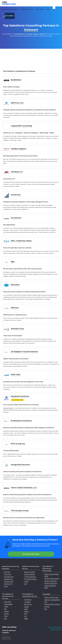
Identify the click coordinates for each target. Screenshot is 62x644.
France (6, 616)
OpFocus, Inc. (17, 103)
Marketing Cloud (8, 579)
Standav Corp (17, 329)
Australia (6, 611)
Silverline (15, 285)
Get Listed (40, 9)
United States (8, 602)
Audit (26, 584)
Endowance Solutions (21, 421)
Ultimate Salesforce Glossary (52, 604)
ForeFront (16, 195)
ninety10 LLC (17, 172)
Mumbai (26, 612)
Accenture (16, 218)
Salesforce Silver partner (51, 583)
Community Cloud (9, 577)
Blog (48, 9)
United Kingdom (8, 604)
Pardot (6, 586)
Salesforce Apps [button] (27, 9)
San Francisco (28, 600)
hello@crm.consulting (56, 629)
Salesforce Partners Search (52, 597)
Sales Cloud (7, 572)
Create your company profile (54, 627)
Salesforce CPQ (8, 584)
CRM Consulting (9, 627)
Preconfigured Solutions (31, 579)
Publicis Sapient (19, 149)
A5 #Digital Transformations (24, 352)
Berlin (26, 614)
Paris (26, 616)
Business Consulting (30, 572)
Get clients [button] (9, 16)
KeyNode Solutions (20, 396)
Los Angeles (27, 602)
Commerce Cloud (9, 581)
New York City (28, 604)
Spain (5, 618)
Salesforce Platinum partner (52, 578)
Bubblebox (16, 80)
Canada (6, 606)
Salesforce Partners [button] (9, 9)
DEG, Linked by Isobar (21, 241)
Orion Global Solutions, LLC (24, 488)
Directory (47, 607)
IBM (13, 262)
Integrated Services (20, 465)
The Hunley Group (20, 510)
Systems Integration (30, 574)
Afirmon (15, 308)
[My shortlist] (54, 8)
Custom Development (30, 577)
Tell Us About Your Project (31, 554)
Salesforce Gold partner (51, 581)
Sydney (26, 609)
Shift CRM (16, 375)
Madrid (26, 619)
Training (26, 581)
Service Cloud (8, 574)
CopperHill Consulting (21, 126)
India (5, 609)
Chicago (26, 607)
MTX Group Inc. (18, 444)
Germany (6, 614)
